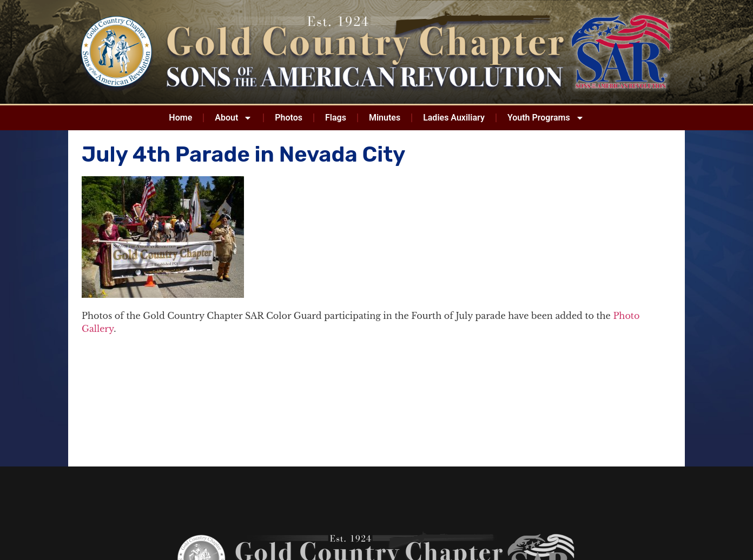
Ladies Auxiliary (454, 118)
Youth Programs (546, 118)
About (233, 118)
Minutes (385, 118)
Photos (289, 118)
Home (180, 118)
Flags (336, 118)
